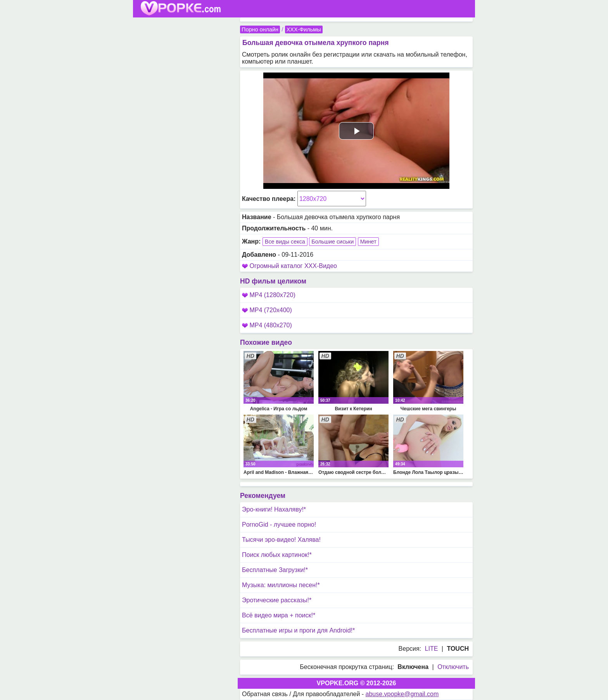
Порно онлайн (260, 29)
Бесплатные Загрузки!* (275, 570)
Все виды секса (285, 242)
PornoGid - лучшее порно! (279, 525)
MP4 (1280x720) (269, 295)
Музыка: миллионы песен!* (281, 585)
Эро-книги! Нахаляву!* (274, 509)
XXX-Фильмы (304, 29)
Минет (368, 242)
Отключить (453, 667)
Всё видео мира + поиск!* (279, 615)
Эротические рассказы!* (277, 600)
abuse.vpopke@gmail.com (402, 694)
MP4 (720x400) (267, 310)
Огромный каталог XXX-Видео (293, 266)
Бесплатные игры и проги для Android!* (298, 630)
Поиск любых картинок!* (277, 555)
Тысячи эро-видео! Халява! (281, 540)
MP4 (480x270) (267, 325)
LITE (432, 649)
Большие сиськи (332, 242)
